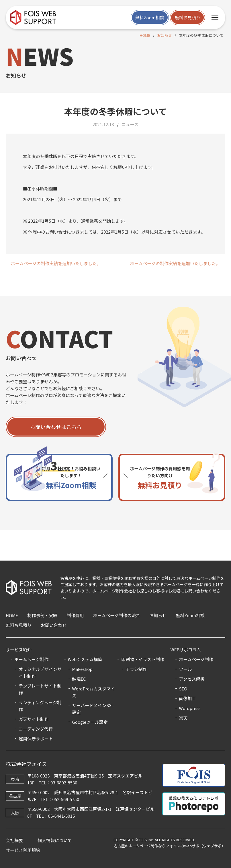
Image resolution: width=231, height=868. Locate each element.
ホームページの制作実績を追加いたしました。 (56, 263)
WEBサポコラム (186, 649)
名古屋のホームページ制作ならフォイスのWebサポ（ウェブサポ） (169, 846)
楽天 (183, 718)
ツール (186, 669)
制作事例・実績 (42, 615)
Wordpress (190, 708)
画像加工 (188, 698)
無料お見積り (187, 17)
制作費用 (75, 615)
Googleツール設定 (90, 722)
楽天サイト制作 (34, 719)
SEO (183, 689)
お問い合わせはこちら (56, 427)
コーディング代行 (36, 729)
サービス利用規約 (23, 850)
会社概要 (14, 840)
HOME (145, 35)
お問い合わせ (54, 625)
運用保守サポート (36, 739)
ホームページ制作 (196, 659)
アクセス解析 (192, 679)
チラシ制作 (136, 669)
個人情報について (55, 840)
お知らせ (165, 35)
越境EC (79, 679)
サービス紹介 (19, 649)
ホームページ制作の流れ (117, 615)
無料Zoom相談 (150, 17)
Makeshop (82, 669)
